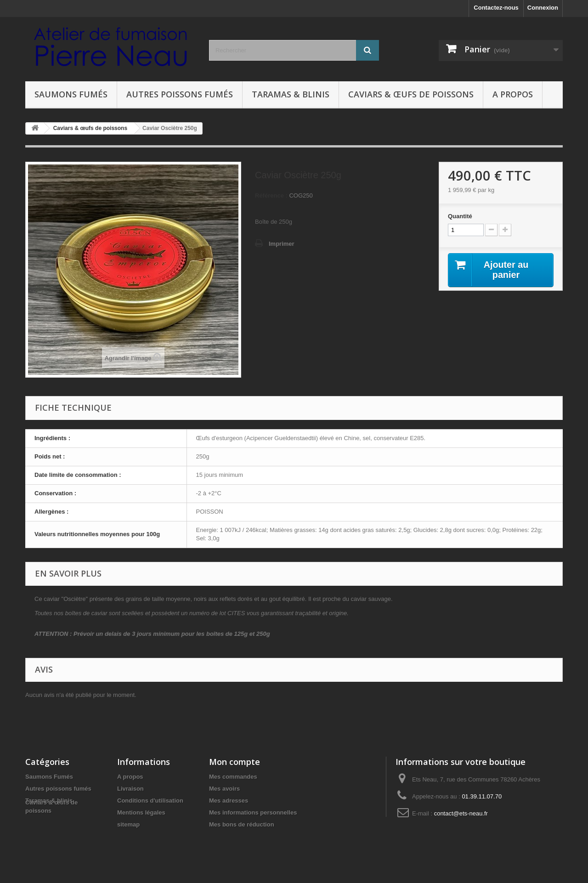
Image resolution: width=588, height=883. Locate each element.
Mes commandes (233, 777)
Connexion (543, 8)
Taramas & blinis (291, 94)
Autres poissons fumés (180, 94)
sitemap (128, 824)
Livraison (130, 789)
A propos (513, 94)
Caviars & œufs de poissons (411, 94)
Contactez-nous (496, 8)
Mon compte (235, 762)
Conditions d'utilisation (150, 801)
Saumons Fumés (71, 94)
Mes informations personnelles (253, 812)
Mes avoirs (224, 789)
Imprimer (282, 244)
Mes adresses (229, 801)
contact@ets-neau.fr (461, 813)
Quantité (460, 216)
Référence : (271, 195)
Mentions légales (141, 812)
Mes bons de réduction (242, 824)
